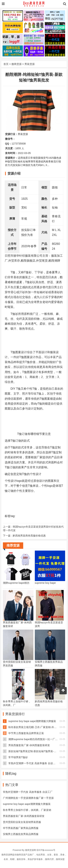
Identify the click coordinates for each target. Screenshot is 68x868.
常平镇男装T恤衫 (18, 757)
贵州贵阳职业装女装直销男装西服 (22, 822)
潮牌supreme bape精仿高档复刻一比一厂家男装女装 (38, 739)
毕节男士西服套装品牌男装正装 (26, 733)
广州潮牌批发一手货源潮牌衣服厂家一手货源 (28, 798)
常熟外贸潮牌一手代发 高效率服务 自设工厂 (33, 763)
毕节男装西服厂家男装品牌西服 (21, 828)
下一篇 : (24, 536)
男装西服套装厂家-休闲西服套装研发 (29, 745)
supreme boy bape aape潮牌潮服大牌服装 (32, 721)
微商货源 (17, 64)
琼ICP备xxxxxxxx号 (46, 850)
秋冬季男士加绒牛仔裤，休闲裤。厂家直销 (27, 810)
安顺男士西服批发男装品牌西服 (21, 834)
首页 (6, 64)
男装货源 (30, 64)
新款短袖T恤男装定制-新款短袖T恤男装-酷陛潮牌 (36, 751)
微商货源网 (30, 850)
